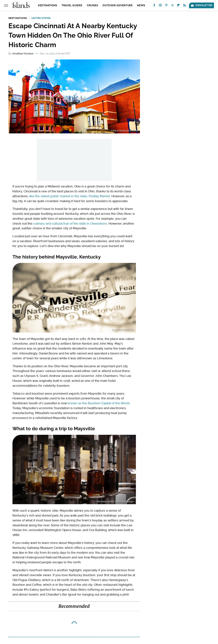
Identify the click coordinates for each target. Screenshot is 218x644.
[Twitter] (172, 6)
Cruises (92, 5)
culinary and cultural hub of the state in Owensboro (70, 223)
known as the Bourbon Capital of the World (99, 403)
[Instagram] (160, 6)
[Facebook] (154, 6)
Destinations (47, 5)
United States (41, 18)
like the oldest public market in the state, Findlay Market (70, 196)
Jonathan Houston (23, 54)
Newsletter (201, 5)
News (141, 5)
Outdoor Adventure (118, 5)
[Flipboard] (179, 6)
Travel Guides (72, 5)
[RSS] (185, 6)
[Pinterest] (166, 6)
